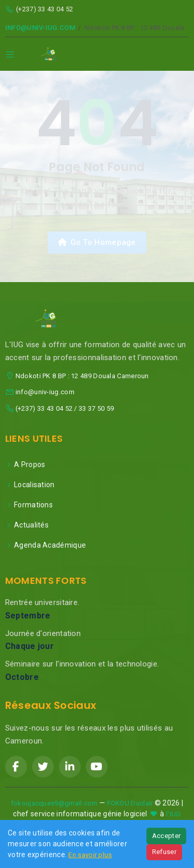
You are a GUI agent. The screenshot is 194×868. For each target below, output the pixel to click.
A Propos (25, 464)
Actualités (27, 525)
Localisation (30, 485)
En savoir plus (90, 855)
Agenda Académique (46, 545)
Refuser (164, 852)
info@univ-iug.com (40, 28)
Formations (29, 505)
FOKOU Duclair (130, 803)
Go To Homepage (97, 242)
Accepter (166, 836)
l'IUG (174, 814)
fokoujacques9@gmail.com (54, 803)
